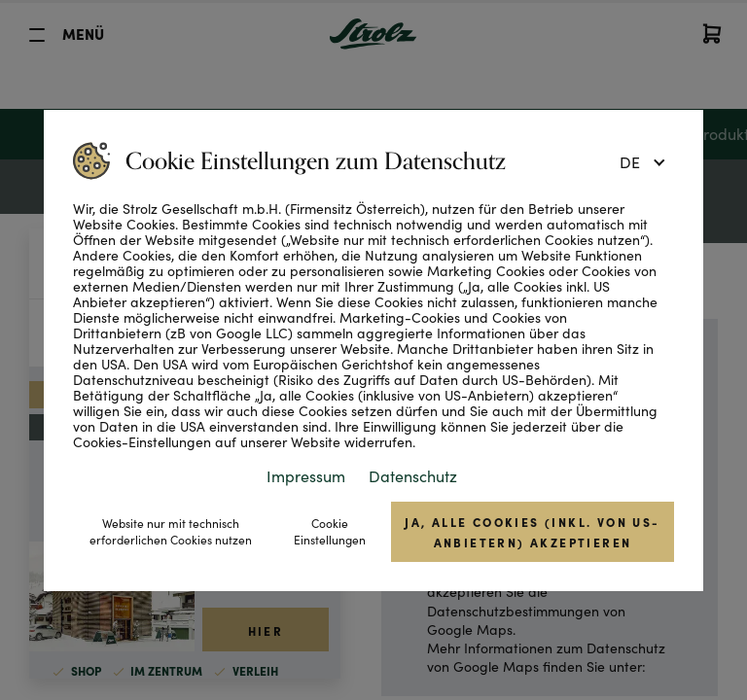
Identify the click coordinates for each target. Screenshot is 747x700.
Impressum (306, 476)
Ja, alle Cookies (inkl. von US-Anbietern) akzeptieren (532, 532)
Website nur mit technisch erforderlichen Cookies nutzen (171, 531)
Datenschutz (413, 476)
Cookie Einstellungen (330, 531)
